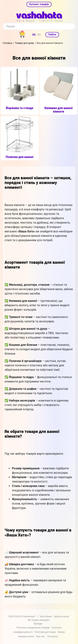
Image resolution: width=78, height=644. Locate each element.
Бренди (38, 624)
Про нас (40, 636)
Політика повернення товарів (33, 628)
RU (39, 35)
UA (34, 35)
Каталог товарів (39, 4)
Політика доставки (45, 632)
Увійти (52, 34)
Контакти (53, 636)
